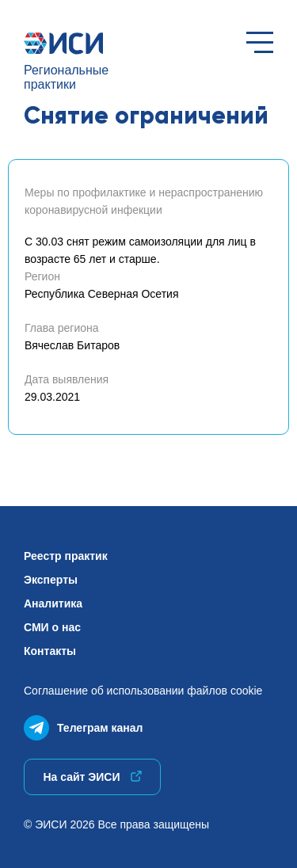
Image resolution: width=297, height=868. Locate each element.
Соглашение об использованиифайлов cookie (143, 691)
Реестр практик (66, 556)
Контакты (50, 651)
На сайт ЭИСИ (92, 777)
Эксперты (51, 580)
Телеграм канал (83, 724)
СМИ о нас (52, 627)
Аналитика (53, 603)
